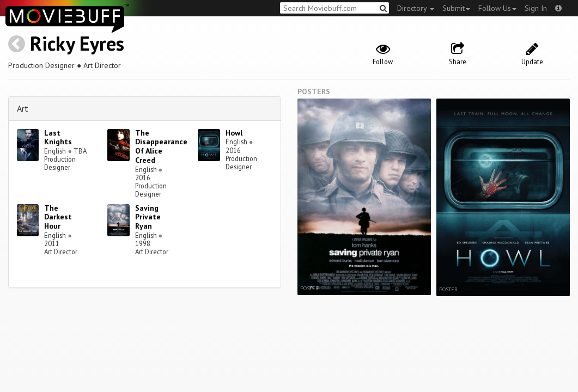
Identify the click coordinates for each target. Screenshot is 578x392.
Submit (456, 8)
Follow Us (497, 8)
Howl (234, 133)
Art (23, 108)
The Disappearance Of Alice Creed (161, 146)
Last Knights (58, 137)
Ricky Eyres (77, 43)
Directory (416, 8)
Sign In (536, 8)
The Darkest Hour (58, 217)
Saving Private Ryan (148, 217)
